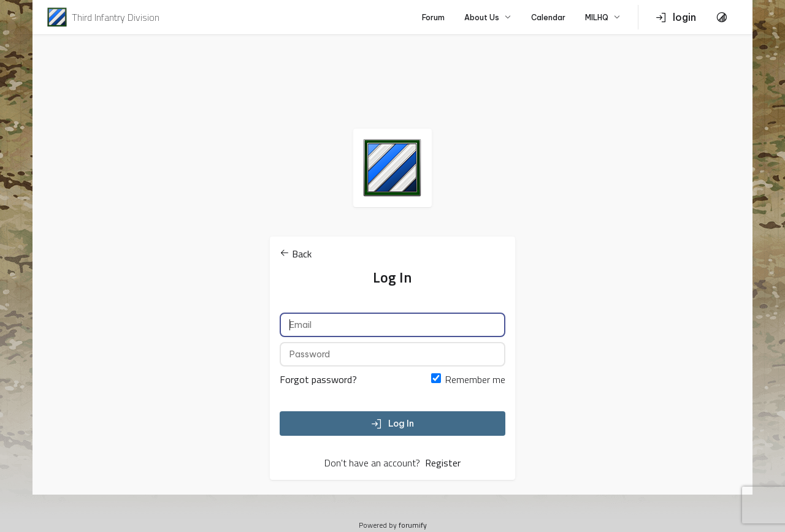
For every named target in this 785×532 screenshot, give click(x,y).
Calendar (548, 17)
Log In (392, 424)
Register (443, 463)
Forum (433, 17)
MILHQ (603, 17)
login (676, 17)
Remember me (475, 379)
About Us (488, 17)
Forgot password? (318, 379)
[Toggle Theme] (722, 17)
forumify (413, 525)
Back (296, 254)
